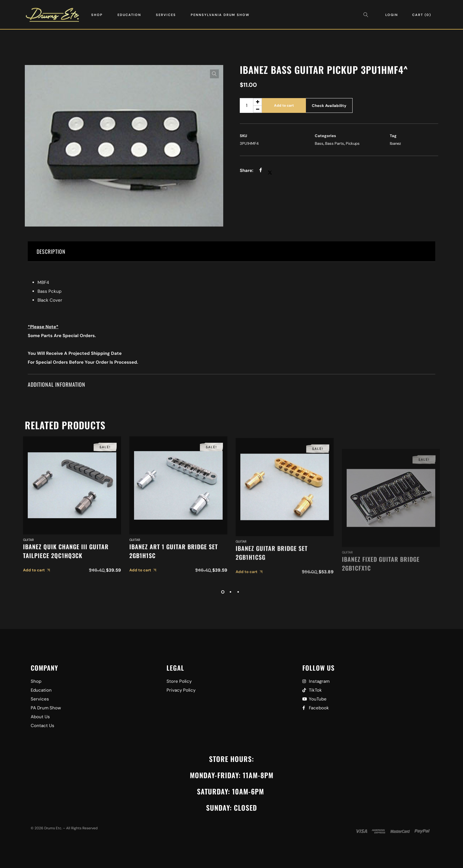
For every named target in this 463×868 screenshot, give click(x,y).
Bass (319, 143)
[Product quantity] (251, 105)
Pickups (353, 143)
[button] (214, 74)
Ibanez (395, 143)
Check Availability (329, 106)
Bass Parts (335, 143)
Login (392, 15)
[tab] (231, 252)
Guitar (28, 567)
